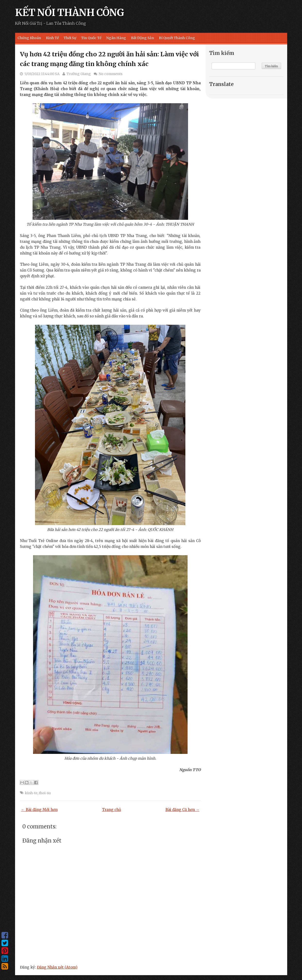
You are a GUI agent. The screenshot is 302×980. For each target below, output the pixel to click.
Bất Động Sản (142, 38)
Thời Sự (70, 38)
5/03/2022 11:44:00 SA (42, 74)
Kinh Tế (52, 38)
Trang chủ (112, 810)
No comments (111, 74)
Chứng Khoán (29, 38)
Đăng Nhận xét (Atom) (57, 967)
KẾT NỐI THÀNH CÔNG (69, 13)
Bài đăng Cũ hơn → (182, 810)
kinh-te (31, 793)
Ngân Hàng (116, 38)
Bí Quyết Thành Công (177, 38)
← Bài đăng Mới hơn (39, 810)
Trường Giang (79, 74)
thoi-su (45, 793)
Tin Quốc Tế (91, 38)
